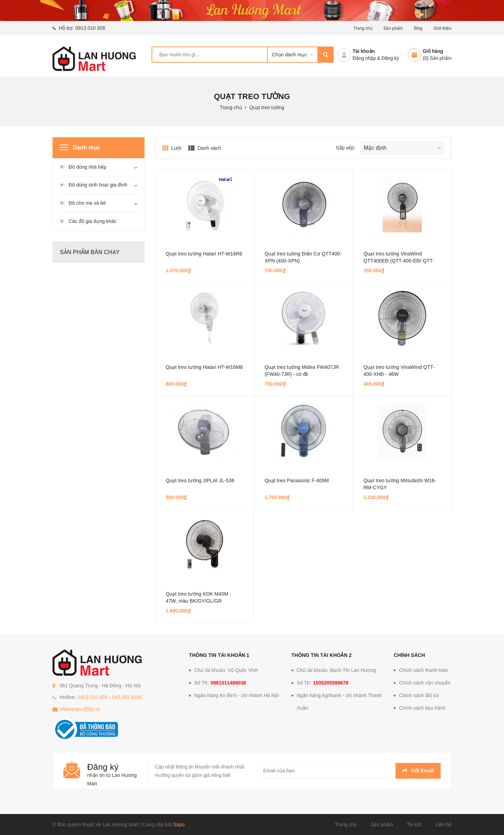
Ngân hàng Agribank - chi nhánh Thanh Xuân (339, 702)
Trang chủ (363, 28)
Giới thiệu (443, 28)
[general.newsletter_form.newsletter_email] (349, 771)
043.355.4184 (127, 697)
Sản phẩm (393, 28)
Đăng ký (390, 58)
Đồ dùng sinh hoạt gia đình (98, 185)
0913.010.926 (90, 28)
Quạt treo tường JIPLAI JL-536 (200, 480)
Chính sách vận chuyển (425, 683)
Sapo (179, 825)
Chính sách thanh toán (424, 670)
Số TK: (220, 683)
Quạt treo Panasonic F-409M (297, 480)
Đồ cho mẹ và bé (87, 203)
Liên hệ (443, 825)
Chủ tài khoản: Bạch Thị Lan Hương (337, 670)
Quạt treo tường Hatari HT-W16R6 (204, 254)
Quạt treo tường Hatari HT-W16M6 (204, 367)
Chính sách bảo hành (422, 708)
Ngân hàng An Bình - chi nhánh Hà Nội (237, 695)
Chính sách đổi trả (419, 695)
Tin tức (414, 825)
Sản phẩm (382, 825)
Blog (418, 28)
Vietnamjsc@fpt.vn (80, 709)
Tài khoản (363, 51)
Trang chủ (346, 825)
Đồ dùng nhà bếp (87, 167)
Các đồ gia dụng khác (93, 221)
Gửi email (418, 771)
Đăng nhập (364, 58)
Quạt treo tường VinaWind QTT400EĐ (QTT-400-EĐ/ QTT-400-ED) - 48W (399, 261)
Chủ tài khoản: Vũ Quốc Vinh (226, 670)
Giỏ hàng (433, 51)
